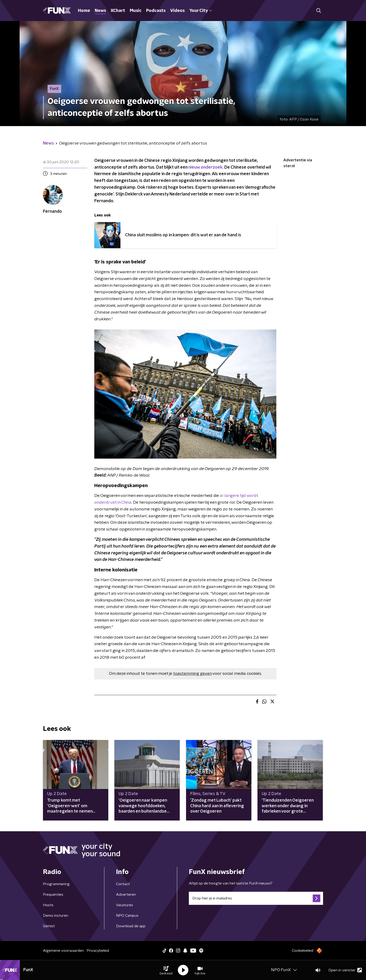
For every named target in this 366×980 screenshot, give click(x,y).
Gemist (49, 926)
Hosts (48, 905)
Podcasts (156, 11)
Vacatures (125, 905)
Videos (177, 11)
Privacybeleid (98, 951)
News (100, 11)
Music (136, 11)
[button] (166, 970)
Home (84, 11)
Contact (123, 884)
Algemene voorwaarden (63, 951)
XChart (118, 11)
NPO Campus (127, 916)
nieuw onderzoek (205, 167)
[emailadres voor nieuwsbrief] (256, 898)
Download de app (131, 926)
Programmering (56, 884)
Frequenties (53, 895)
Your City (201, 11)
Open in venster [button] (345, 970)
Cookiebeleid (303, 951)
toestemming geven (192, 674)
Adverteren (126, 895)
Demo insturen (56, 916)
